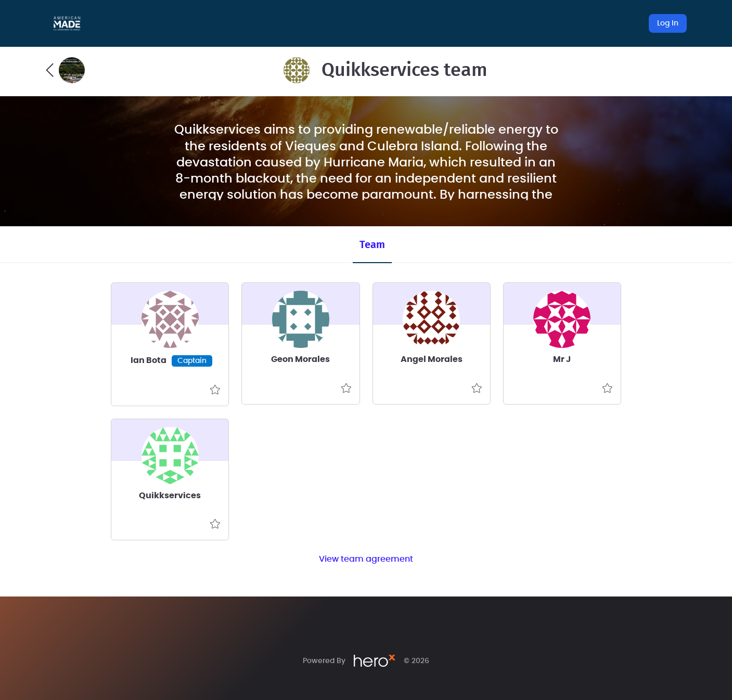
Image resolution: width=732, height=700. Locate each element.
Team (372, 245)
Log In (668, 23)
